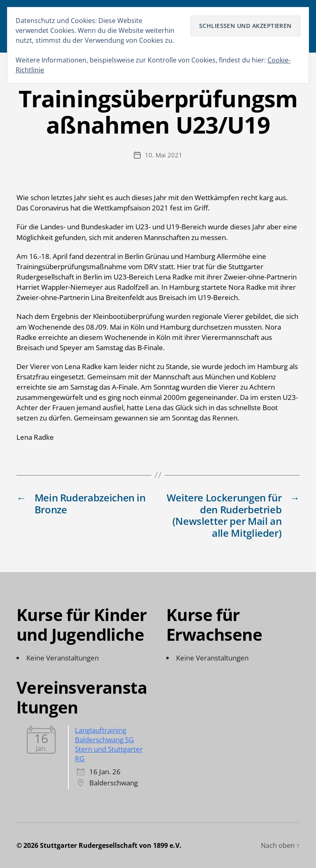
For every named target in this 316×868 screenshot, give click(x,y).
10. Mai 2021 (164, 155)
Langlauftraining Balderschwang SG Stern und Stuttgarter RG (109, 744)
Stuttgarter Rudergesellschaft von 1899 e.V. (111, 845)
